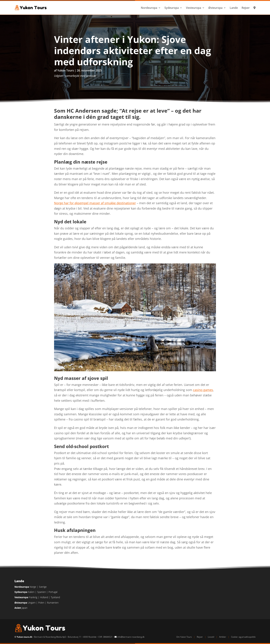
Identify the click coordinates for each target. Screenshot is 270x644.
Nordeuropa (149, 8)
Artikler (223, 637)
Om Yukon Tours (184, 637)
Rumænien (53, 603)
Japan (25, 608)
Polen (41, 603)
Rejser (246, 8)
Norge (33, 587)
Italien (31, 592)
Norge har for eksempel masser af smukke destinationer (95, 203)
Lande (234, 8)
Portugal (53, 592)
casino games (203, 390)
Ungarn (32, 603)
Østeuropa (215, 8)
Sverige (43, 587)
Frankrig (33, 597)
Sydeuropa (172, 8)
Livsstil (211, 637)
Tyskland (55, 597)
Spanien (41, 592)
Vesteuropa (194, 8)
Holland (44, 597)
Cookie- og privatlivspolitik (243, 637)
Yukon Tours (66, 70)
